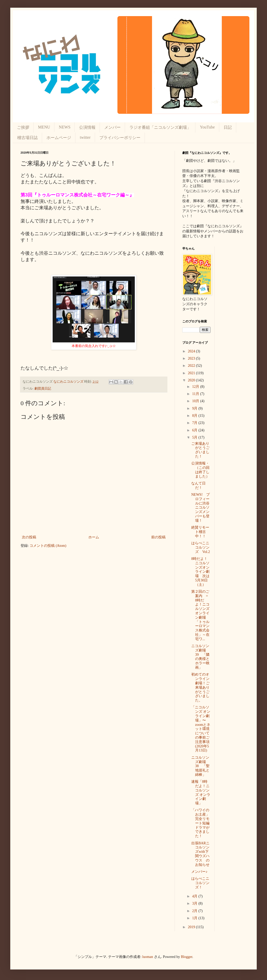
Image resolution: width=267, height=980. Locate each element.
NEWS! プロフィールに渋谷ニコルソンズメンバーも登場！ (201, 508)
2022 (192, 366)
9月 (195, 408)
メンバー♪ (199, 872)
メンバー (112, 127)
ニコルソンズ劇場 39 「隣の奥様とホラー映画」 (200, 657)
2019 (192, 927)
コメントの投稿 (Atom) (48, 546)
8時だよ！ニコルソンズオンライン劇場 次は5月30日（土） (200, 572)
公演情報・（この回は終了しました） (200, 470)
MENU (44, 127)
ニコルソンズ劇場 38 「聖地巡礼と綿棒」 (200, 766)
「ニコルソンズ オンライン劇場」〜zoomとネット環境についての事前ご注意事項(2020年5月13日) (201, 729)
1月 (195, 918)
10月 (196, 401)
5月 (195, 437)
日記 (228, 127)
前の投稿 (158, 537)
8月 (195, 416)
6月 (195, 430)
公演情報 (87, 127)
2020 (192, 380)
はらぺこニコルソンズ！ (200, 883)
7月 (195, 423)
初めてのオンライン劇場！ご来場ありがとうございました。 (200, 687)
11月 (196, 394)
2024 (192, 351)
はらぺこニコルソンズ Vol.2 (201, 547)
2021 (192, 373)
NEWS (65, 127)
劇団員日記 (43, 389)
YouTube (207, 127)
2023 (192, 358)
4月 (195, 896)
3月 (195, 903)
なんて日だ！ (198, 486)
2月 (195, 911)
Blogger (187, 957)
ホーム (94, 537)
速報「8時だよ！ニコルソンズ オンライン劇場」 (201, 792)
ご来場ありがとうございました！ (200, 450)
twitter (85, 137)
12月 (196, 387)
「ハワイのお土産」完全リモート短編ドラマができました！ (200, 823)
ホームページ (59, 138)
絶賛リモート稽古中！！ (200, 532)
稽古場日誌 (27, 138)
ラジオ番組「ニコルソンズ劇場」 (160, 127)
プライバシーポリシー (120, 138)
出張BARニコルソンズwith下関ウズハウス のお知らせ (200, 854)
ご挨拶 (23, 127)
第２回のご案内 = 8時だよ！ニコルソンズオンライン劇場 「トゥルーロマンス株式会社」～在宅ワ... (201, 615)
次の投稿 (29, 537)
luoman (148, 957)
